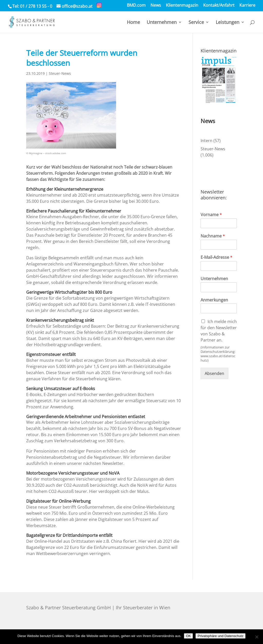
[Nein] (257, 637)
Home (133, 23)
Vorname (211, 215)
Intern (206, 141)
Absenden (214, 373)
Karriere (247, 6)
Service (196, 23)
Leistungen (228, 23)
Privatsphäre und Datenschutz (220, 636)
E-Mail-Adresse (217, 257)
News (156, 6)
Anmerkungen (214, 300)
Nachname (213, 236)
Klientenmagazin (182, 6)
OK (188, 636)
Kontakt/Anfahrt (219, 6)
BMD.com (136, 6)
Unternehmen (162, 23)
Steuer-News (60, 73)
